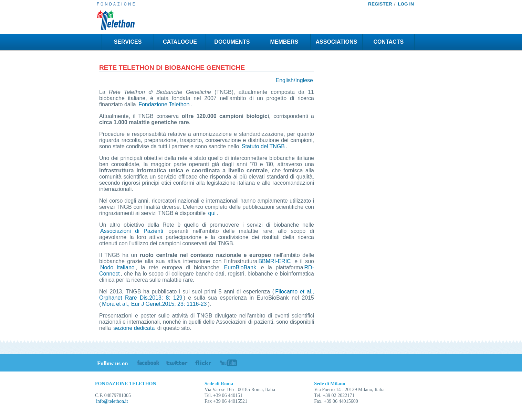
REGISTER (380, 4)
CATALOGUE (180, 42)
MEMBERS (284, 42)
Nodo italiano (117, 267)
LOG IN (406, 4)
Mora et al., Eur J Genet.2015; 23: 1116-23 (154, 304)
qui (212, 213)
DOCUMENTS (232, 42)
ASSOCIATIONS (337, 42)
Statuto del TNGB (263, 146)
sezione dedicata (134, 328)
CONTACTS (388, 42)
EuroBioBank (240, 267)
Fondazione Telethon (164, 104)
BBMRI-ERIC (274, 261)
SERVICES (128, 42)
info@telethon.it (112, 401)
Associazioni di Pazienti (132, 231)
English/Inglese (294, 80)
